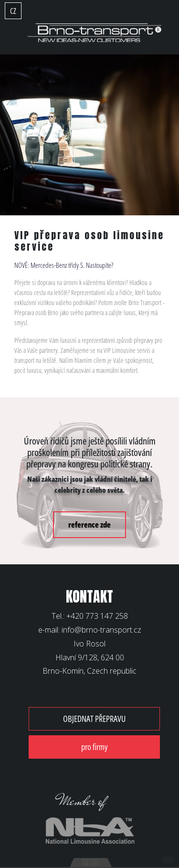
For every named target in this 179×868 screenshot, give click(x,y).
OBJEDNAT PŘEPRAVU (94, 719)
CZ (13, 11)
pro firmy (95, 747)
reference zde (89, 525)
